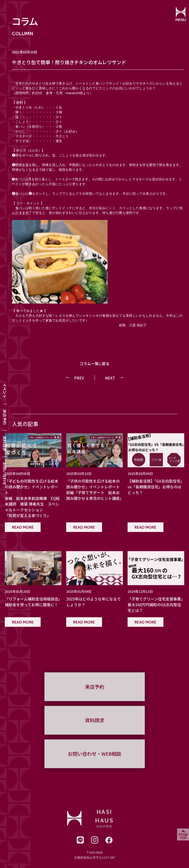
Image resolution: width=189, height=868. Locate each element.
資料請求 (5, 443)
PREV (79, 378)
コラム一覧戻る (94, 363)
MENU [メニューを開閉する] (181, 20)
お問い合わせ (5, 474)
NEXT (110, 378)
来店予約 (5, 417)
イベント (5, 391)
